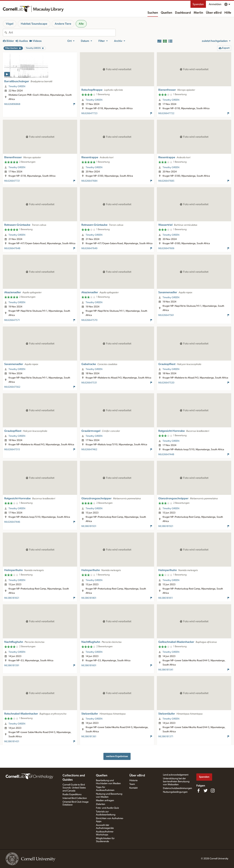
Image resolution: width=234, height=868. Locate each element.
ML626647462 (89, 450)
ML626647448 (166, 454)
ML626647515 (12, 450)
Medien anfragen (105, 800)
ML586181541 (166, 670)
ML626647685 (166, 181)
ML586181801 (89, 598)
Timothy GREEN (17, 86)
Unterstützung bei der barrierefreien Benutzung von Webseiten (176, 782)
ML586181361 (89, 737)
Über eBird (214, 13)
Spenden (198, 4)
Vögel (10, 24)
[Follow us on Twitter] (206, 791)
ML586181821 (12, 598)
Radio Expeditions (72, 794)
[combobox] (62, 33)
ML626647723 (89, 113)
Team (132, 784)
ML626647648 (12, 248)
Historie (133, 780)
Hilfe (228, 13)
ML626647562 (12, 387)
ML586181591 (12, 665)
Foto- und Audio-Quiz (107, 808)
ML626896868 (12, 104)
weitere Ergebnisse (117, 756)
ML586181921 (166, 526)
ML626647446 (12, 522)
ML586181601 (89, 665)
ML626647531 (89, 383)
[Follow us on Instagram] (213, 791)
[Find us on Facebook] (198, 791)
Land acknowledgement (176, 775)
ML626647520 (166, 383)
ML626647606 (166, 248)
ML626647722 (166, 113)
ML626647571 (12, 320)
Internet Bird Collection (75, 798)
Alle (81, 24)
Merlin (198, 13)
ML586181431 (12, 741)
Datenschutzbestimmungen (177, 788)
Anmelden (215, 4)
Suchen (153, 13)
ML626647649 (89, 248)
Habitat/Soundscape (34, 24)
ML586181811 (166, 598)
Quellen (166, 13)
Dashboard (183, 13)
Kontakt (133, 788)
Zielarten (101, 804)
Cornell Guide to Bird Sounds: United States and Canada (74, 788)
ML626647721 (12, 181)
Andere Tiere (63, 24)
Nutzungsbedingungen (175, 792)
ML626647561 (166, 315)
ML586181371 (166, 737)
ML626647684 (89, 181)
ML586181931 (89, 526)
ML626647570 (89, 320)
